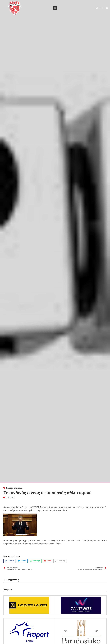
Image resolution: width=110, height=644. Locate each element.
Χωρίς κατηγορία (14, 488)
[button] (55, 8)
